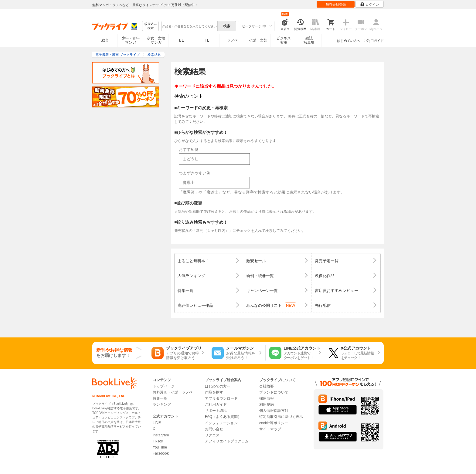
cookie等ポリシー (274, 423)
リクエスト (214, 435)
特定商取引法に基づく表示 (281, 417)
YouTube (160, 447)
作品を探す (214, 392)
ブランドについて (274, 392)
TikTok (158, 441)
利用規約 (267, 405)
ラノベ (233, 40)
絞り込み (151, 26)
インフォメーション (221, 423)
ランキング (162, 405)
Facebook (161, 453)
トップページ (164, 386)
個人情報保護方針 (274, 411)
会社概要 (267, 386)
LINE (157, 423)
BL (182, 40)
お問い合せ (214, 429)
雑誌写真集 (309, 40)
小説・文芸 (258, 40)
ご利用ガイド (374, 41)
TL (207, 40)
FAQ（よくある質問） (223, 417)
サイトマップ (270, 429)
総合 (105, 40)
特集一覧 (160, 398)
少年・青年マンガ (131, 40)
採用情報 (267, 398)
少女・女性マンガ (156, 40)
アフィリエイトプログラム (227, 441)
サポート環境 (216, 411)
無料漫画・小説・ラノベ (173, 392)
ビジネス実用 (284, 40)
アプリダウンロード (221, 398)
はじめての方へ (349, 41)
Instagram (161, 435)
